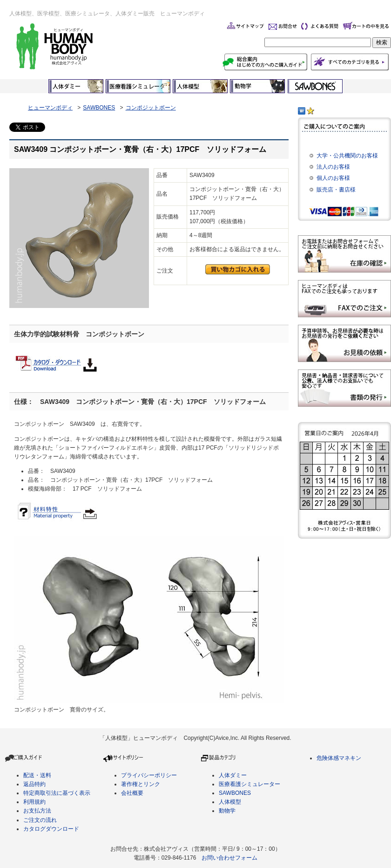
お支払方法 (37, 811)
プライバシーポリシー (149, 775)
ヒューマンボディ (50, 108)
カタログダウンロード (51, 829)
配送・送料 (37, 775)
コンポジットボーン (151, 108)
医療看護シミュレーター (249, 784)
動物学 (227, 811)
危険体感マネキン (339, 758)
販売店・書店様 (336, 190)
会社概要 (132, 793)
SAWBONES (99, 108)
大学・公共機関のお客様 (347, 156)
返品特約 (34, 784)
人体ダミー (233, 775)
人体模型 (230, 802)
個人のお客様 (333, 178)
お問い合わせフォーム (229, 858)
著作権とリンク (141, 784)
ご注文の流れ (40, 820)
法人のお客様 (333, 167)
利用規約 (34, 802)
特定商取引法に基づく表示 (57, 793)
